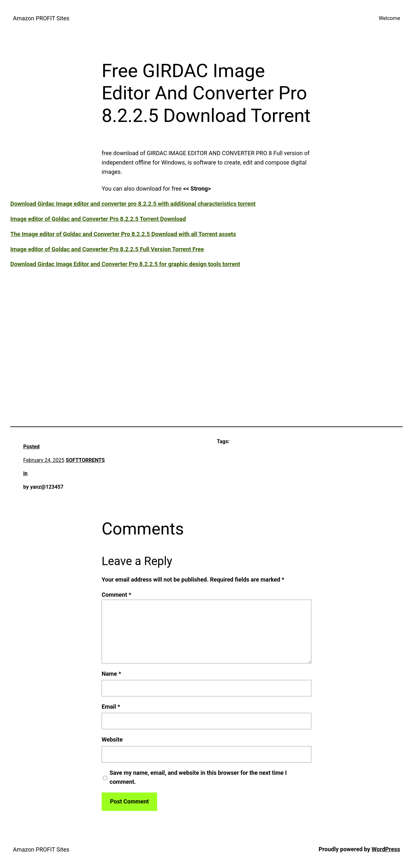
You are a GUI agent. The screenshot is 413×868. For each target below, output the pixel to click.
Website (112, 739)
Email (111, 707)
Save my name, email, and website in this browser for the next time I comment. (198, 777)
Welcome (389, 18)
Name (111, 674)
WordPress (386, 849)
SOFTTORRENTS (85, 460)
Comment (116, 595)
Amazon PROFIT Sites (41, 18)
